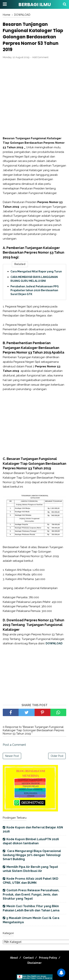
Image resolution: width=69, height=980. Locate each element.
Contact (28, 958)
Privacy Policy (48, 958)
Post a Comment (14, 745)
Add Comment (40, 57)
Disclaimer (34, 963)
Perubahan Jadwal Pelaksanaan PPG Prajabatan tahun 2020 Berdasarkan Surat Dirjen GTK (35, 290)
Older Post (57, 756)
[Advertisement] (34, 98)
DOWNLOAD (54, 643)
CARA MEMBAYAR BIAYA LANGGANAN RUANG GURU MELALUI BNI (34, 279)
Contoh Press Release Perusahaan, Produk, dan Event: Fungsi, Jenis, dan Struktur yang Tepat (31, 894)
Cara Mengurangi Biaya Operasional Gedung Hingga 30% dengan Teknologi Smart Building (32, 855)
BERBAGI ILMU (35, 5)
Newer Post (12, 756)
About (14, 958)
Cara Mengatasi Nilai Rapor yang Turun (36, 271)
